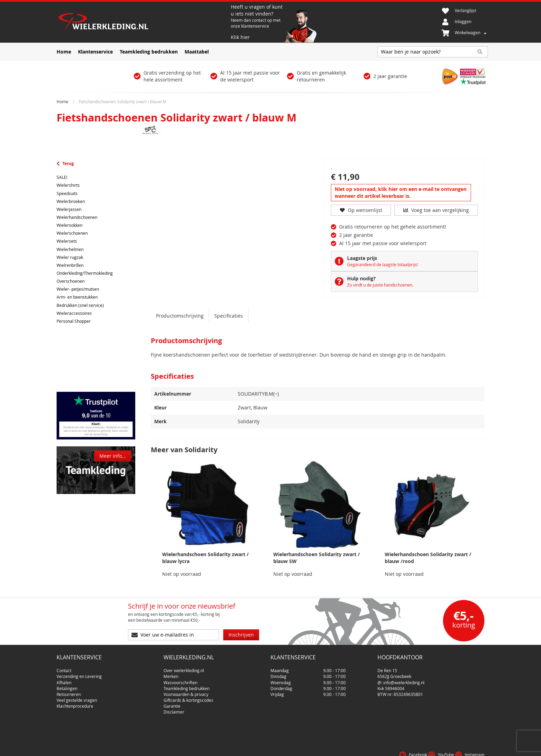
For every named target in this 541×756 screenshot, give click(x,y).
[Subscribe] (241, 635)
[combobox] (433, 52)
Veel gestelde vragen (77, 697)
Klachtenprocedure (75, 703)
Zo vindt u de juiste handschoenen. (380, 285)
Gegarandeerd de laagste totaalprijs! (382, 264)
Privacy (453, 747)
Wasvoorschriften (180, 680)
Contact (64, 668)
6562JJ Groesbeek (394, 673)
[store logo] (143, 22)
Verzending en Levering (79, 673)
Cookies (476, 747)
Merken (171, 673)
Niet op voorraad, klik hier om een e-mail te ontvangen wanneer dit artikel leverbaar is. (401, 192)
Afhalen (64, 680)
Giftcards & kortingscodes (188, 697)
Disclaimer (174, 709)
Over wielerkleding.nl (184, 668)
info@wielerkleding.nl (404, 680)
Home (62, 101)
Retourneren (69, 691)
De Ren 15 (387, 668)
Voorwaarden (424, 747)
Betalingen (67, 686)
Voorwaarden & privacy (186, 691)
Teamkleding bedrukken (186, 686)
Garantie (172, 703)
